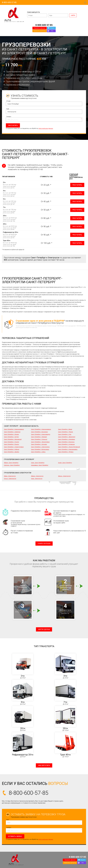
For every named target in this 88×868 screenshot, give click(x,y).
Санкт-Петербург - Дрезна (65, 432)
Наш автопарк (44, 765)
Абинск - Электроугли (64, 476)
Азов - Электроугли (37, 479)
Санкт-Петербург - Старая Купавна (14, 447)
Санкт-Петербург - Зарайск (12, 452)
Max (52, 31)
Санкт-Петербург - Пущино (11, 442)
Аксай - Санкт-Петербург (65, 463)
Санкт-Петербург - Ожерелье (12, 432)
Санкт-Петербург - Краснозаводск (41, 434)
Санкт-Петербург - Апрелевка (67, 439)
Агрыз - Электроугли (10, 479)
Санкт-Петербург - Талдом (11, 437)
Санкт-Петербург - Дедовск (66, 452)
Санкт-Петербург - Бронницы (66, 442)
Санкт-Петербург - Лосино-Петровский (69, 447)
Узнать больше (44, 544)
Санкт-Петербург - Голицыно (39, 439)
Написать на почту (40, 31)
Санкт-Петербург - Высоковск (39, 432)
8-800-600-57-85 (9, 2)
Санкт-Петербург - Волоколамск (40, 449)
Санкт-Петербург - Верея (65, 429)
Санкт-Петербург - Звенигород (67, 437)
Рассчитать (77, 185)
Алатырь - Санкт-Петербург (12, 465)
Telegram (52, 28)
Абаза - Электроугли (10, 476)
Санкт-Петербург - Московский (13, 439)
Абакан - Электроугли (37, 476)
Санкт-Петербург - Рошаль (11, 444)
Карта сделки (44, 629)
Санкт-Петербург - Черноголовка (40, 442)
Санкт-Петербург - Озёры (38, 452)
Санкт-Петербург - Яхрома (11, 434)
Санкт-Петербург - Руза (65, 434)
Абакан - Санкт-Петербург (11, 463)
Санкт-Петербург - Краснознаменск (14, 429)
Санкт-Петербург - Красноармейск (68, 449)
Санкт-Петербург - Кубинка (12, 449)
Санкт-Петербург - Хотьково (39, 444)
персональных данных (46, 128)
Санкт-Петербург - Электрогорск (40, 447)
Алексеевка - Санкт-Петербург (40, 465)
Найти (73, 15)
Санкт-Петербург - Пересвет (39, 437)
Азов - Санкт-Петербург (38, 463)
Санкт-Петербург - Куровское (66, 444)
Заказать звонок (40, 28)
